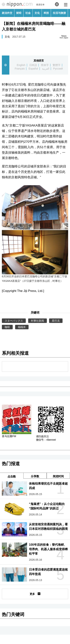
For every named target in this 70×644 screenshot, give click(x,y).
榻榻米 (22, 327)
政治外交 (7, 13)
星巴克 (56, 321)
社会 (28, 13)
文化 (37, 13)
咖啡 (7, 327)
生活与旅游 (59, 13)
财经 (19, 13)
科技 (46, 13)
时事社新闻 (38, 321)
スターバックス (14, 321)
